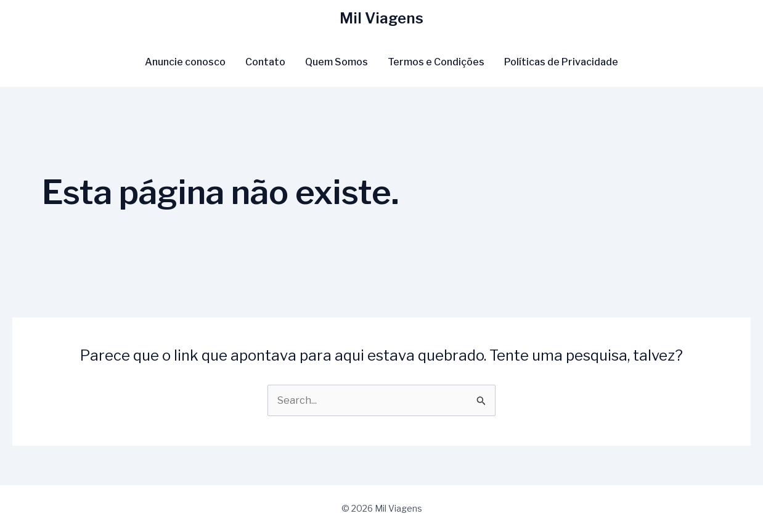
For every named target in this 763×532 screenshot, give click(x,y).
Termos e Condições (436, 62)
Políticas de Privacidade (561, 62)
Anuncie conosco (185, 62)
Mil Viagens (381, 18)
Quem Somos (337, 62)
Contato (265, 62)
